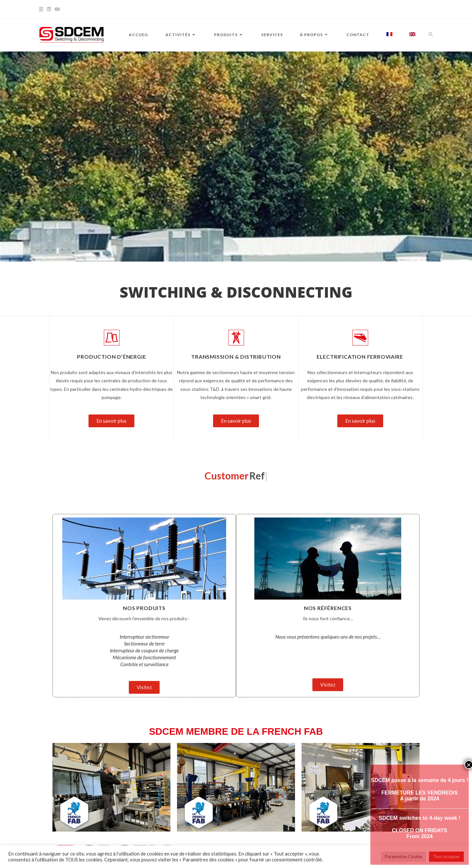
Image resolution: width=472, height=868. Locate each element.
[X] (42, 9)
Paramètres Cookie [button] (403, 857)
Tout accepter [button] (446, 857)
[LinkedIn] (49, 9)
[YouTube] (57, 9)
